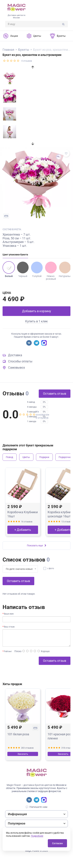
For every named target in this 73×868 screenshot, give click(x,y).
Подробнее (37, 836)
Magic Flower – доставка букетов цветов (29, 785)
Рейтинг (8, 651)
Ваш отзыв (9, 627)
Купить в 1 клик (36, 321)
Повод (9, 457)
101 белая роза (18, 734)
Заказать (23, 754)
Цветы (26, 457)
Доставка (15, 355)
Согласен (57, 843)
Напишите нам (38, 807)
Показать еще (37, 545)
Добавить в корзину (37, 311)
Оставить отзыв (55, 394)
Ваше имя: (9, 614)
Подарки (44, 457)
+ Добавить (23, 530)
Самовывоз (16, 367)
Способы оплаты (20, 361)
